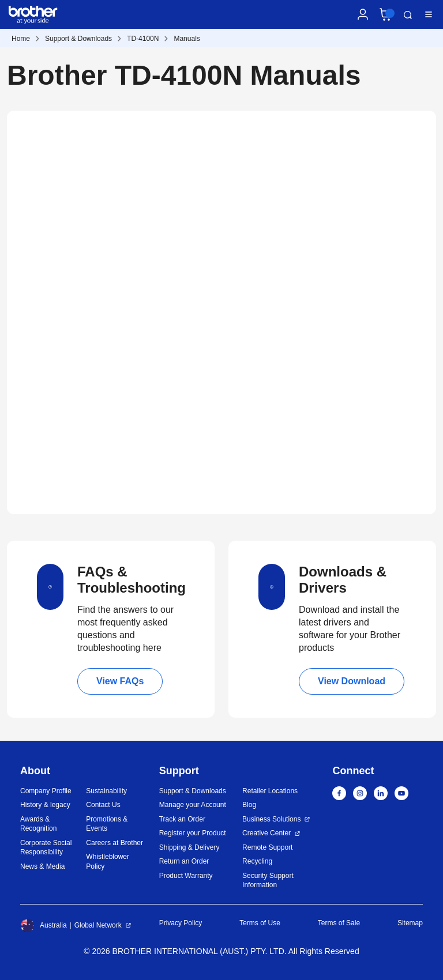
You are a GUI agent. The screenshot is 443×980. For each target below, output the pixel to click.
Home (21, 39)
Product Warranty (186, 876)
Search (408, 15)
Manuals (187, 39)
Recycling (257, 861)
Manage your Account (193, 805)
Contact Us (103, 805)
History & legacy (45, 805)
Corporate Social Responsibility (46, 848)
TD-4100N (143, 39)
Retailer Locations (270, 791)
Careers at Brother (114, 843)
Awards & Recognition (38, 824)
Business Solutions (271, 819)
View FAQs (120, 681)
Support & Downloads (78, 39)
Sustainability (106, 791)
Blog (249, 805)
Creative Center (266, 833)
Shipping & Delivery (189, 847)
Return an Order (184, 861)
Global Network (98, 925)
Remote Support (267, 847)
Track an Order (182, 819)
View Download (352, 681)
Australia (44, 925)
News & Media (42, 866)
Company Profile (46, 791)
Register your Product (193, 833)
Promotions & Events (107, 824)
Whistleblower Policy (108, 862)
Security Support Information (268, 881)
